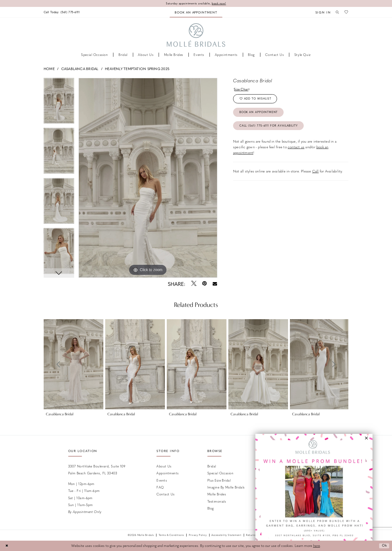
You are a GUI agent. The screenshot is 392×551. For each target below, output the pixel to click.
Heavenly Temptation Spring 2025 (137, 69)
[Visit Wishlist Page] (346, 12)
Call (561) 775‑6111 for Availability (270, 127)
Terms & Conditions (171, 535)
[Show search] (337, 12)
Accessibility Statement (226, 535)
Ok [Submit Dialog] (384, 546)
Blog (211, 508)
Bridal (212, 466)
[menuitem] (63, 12)
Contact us (165, 494)
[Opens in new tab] (314, 492)
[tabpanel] (59, 103)
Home (49, 69)
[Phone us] (63, 12)
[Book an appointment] (196, 12)
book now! (220, 3)
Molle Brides (217, 494)
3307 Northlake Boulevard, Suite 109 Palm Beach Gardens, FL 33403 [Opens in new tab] (97, 469)
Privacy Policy (198, 535)
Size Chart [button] (242, 89)
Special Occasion (220, 473)
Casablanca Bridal (80, 69)
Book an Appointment (259, 113)
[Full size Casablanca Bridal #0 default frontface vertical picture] (148, 178)
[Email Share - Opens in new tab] (215, 284)
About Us (164, 466)
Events (162, 480)
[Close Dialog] (7, 546)
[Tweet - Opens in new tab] (194, 284)
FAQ (160, 487)
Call (316, 173)
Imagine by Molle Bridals (226, 487)
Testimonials (217, 501)
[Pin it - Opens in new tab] (204, 284)
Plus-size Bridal (219, 480)
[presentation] (73, 364)
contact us (296, 149)
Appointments (167, 473)
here (317, 546)
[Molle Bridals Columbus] (196, 35)
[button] (322, 12)
